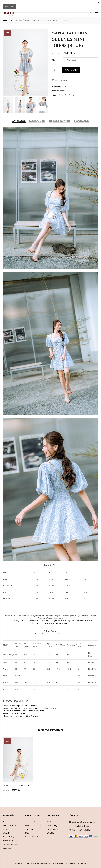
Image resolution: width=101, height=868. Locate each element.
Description (19, 121)
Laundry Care (37, 121)
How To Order (8, 822)
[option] (8, 105)
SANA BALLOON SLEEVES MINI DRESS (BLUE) (50, 20)
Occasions (18, 20)
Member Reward (9, 826)
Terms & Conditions (11, 844)
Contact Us (7, 848)
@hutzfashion (85, 830)
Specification (81, 121)
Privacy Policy (9, 837)
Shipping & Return (60, 121)
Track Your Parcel (32, 822)
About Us (7, 833)
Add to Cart (71, 70)
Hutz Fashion (85, 826)
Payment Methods (32, 837)
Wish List (50, 833)
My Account (52, 822)
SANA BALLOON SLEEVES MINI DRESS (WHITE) (18, 785)
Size (54, 60)
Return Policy (8, 841)
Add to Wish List (62, 80)
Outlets (6, 829)
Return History (52, 829)
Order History (52, 826)
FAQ (27, 833)
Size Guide (29, 829)
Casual (27, 20)
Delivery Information (33, 826)
